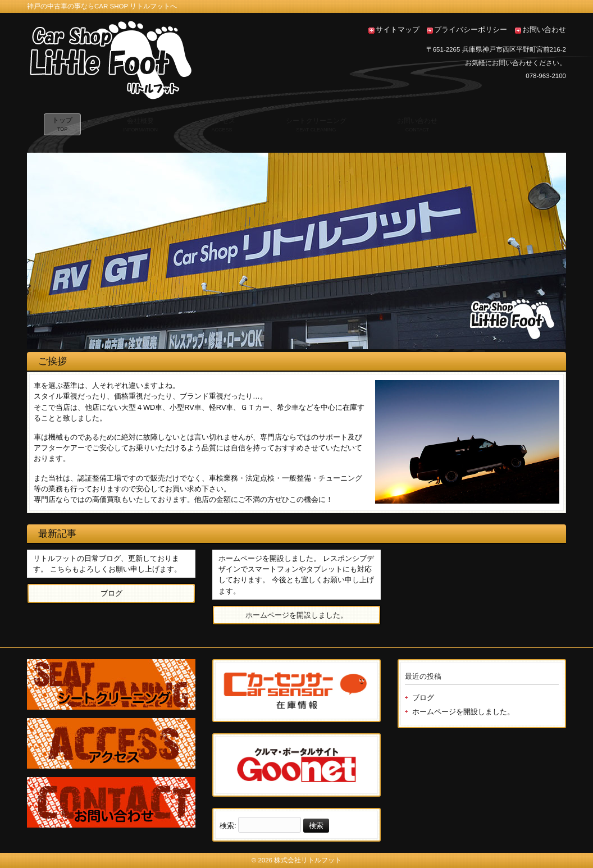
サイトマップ (398, 29)
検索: (228, 826)
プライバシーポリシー (471, 29)
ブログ (423, 698)
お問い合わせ (544, 29)
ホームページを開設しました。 (463, 712)
